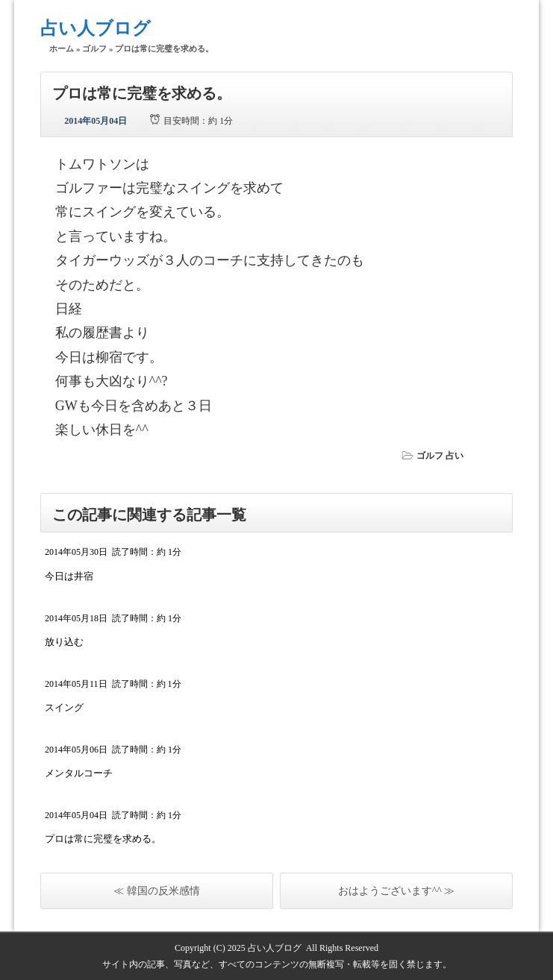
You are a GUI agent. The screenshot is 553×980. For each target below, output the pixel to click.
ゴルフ (94, 48)
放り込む (64, 642)
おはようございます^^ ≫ (397, 891)
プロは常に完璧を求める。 (103, 839)
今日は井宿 (69, 576)
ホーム (62, 48)
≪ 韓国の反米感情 (157, 891)
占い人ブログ (96, 28)
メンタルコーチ (79, 773)
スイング (64, 707)
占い (454, 456)
